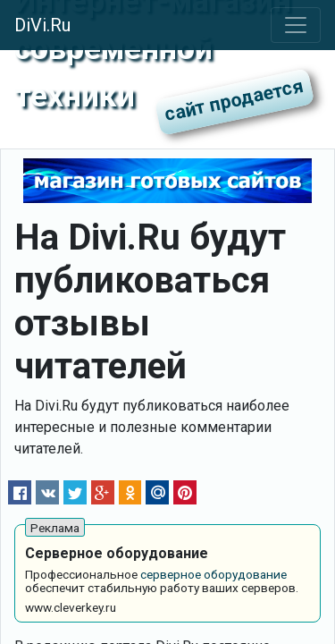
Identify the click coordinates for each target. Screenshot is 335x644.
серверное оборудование (214, 574)
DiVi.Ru (42, 25)
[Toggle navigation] (296, 25)
